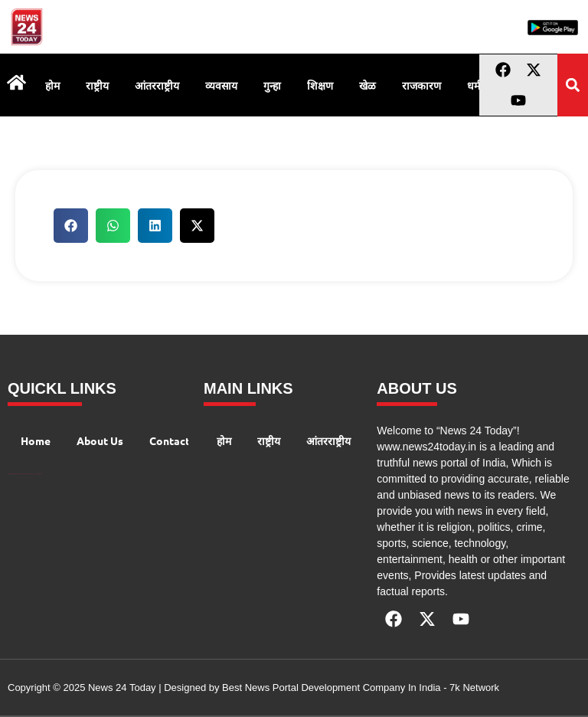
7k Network (474, 688)
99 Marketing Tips (17, 474)
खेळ (367, 85)
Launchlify (37, 474)
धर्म (474, 85)
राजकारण (421, 85)
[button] (572, 85)
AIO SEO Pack (31, 474)
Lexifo (41, 474)
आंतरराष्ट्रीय (157, 85)
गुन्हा (272, 85)
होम (52, 85)
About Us (100, 440)
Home (36, 440)
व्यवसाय (221, 85)
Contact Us (177, 440)
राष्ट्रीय (97, 85)
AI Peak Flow (24, 474)
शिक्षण (320, 85)
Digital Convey (10, 474)
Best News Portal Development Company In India (333, 688)
